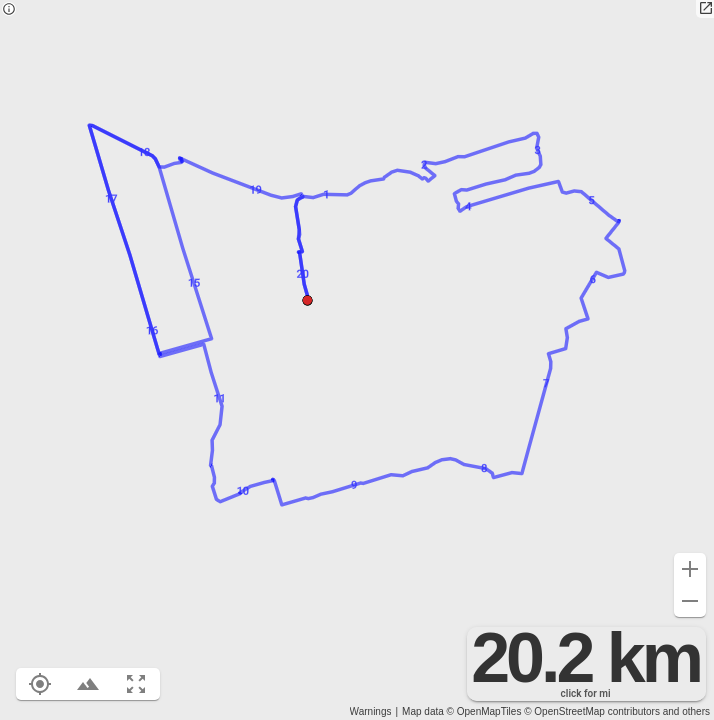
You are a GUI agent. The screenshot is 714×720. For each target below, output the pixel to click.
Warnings (371, 711)
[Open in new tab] (705, 9)
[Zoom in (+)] (690, 569)
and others (686, 711)
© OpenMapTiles (484, 711)
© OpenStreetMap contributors (592, 711)
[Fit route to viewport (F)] (136, 684)
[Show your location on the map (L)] (40, 684)
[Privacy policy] (9, 10)
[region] (357, 360)
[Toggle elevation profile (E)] (88, 684)
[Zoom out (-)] (690, 601)
